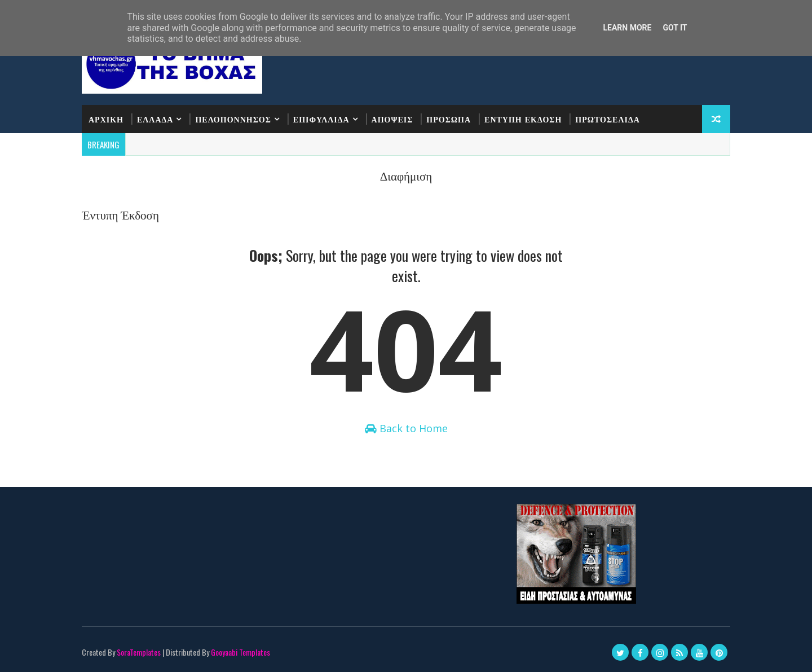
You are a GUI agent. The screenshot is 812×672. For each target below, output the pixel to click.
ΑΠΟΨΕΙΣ (392, 119)
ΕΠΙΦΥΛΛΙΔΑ (321, 119)
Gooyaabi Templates (240, 652)
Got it (675, 28)
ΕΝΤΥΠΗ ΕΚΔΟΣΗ (523, 119)
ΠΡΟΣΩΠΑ (449, 119)
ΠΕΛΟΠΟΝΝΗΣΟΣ (233, 119)
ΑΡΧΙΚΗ (106, 119)
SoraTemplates (139, 652)
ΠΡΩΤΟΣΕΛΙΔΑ (608, 119)
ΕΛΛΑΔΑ (155, 119)
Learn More (627, 28)
